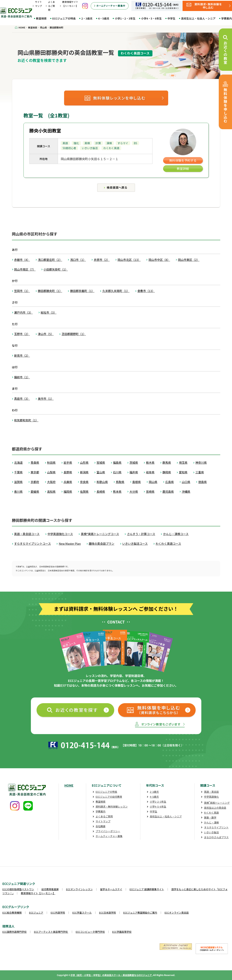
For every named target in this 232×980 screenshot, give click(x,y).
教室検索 (41, 18)
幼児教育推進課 (50, 889)
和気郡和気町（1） (26, 420)
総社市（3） (49, 312)
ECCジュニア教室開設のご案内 (140, 913)
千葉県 (18, 472)
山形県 (84, 462)
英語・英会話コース (27, 534)
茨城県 (134, 462)
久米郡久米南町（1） (116, 291)
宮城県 (101, 462)
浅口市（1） (78, 260)
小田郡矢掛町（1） (56, 269)
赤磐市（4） (22, 260)
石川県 (117, 472)
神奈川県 (201, 462)
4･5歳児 (154, 797)
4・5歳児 (104, 18)
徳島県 (203, 482)
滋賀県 (18, 482)
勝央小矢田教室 (45, 130)
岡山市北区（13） (129, 260)
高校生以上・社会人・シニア (198, 18)
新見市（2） (22, 355)
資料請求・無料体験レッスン (112, 806)
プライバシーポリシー (108, 831)
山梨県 (51, 472)
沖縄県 (186, 492)
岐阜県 (150, 472)
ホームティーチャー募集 (109, 836)
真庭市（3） (22, 399)
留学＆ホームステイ (111, 889)
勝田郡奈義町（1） (82, 291)
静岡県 (167, 472)
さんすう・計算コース (141, 534)
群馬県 (167, 462)
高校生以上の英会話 (215, 808)
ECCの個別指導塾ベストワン (18, 889)
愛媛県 (35, 492)
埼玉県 (183, 462)
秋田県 (51, 462)
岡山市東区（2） (189, 260)
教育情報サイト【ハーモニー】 (38, 893)
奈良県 (84, 482)
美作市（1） (46, 399)
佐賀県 (84, 492)
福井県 (134, 472)
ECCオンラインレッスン (79, 889)
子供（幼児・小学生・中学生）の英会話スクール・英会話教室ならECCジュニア (111, 975)
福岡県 (68, 492)
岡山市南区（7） (25, 269)
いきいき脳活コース (135, 544)
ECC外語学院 (58, 913)
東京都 (35, 472)
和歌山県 (102, 482)
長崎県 (101, 492)
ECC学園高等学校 (122, 932)
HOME (69, 785)
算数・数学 (210, 817)
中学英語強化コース (60, 534)
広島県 (170, 482)
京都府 (35, 482)
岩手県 (68, 462)
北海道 (18, 462)
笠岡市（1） (22, 291)
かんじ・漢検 (211, 822)
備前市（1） (22, 377)
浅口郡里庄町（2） (50, 260)
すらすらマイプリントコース (33, 544)
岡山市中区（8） (159, 260)
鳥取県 (120, 482)
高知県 (51, 492)
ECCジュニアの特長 (64, 18)
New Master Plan (70, 544)
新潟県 (84, 472)
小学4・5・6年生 (151, 18)
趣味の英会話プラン (102, 544)
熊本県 (117, 492)
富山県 (101, 472)
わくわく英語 (211, 813)
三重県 (200, 472)
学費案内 (101, 811)
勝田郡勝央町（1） (50, 291)
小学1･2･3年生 (158, 802)
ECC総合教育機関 (12, 913)
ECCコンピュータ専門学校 (90, 932)
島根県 (137, 482)
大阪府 (51, 482)
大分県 (134, 492)
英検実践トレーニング (217, 803)
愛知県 (183, 472)
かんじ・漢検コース (176, 534)
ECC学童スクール (82, 913)
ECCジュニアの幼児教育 (109, 797)
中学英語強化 (211, 797)
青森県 (35, 462)
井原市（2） (102, 260)
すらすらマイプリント (216, 827)
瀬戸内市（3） (23, 312)
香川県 (18, 492)
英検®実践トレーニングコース (100, 534)
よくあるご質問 (52, 6)
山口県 (186, 482)
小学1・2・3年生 (125, 18)
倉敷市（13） (146, 291)
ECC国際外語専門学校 (15, 932)
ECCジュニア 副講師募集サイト (147, 889)
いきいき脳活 (211, 832)
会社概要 (101, 826)
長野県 (68, 472)
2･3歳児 (154, 792)
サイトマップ (103, 821)
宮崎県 (150, 492)
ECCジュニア (36, 913)
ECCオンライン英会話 (177, 913)
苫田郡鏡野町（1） (74, 334)
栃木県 (150, 462)
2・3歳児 (87, 18)
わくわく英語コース (168, 544)
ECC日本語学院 (107, 913)
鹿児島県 (168, 492)
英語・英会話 (211, 792)
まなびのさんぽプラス (216, 837)
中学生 (171, 18)
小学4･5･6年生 (158, 806)
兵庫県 (68, 482)
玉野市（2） (22, 334)
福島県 (117, 462)
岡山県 (153, 482)
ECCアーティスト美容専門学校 (51, 932)
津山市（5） (46, 334)
